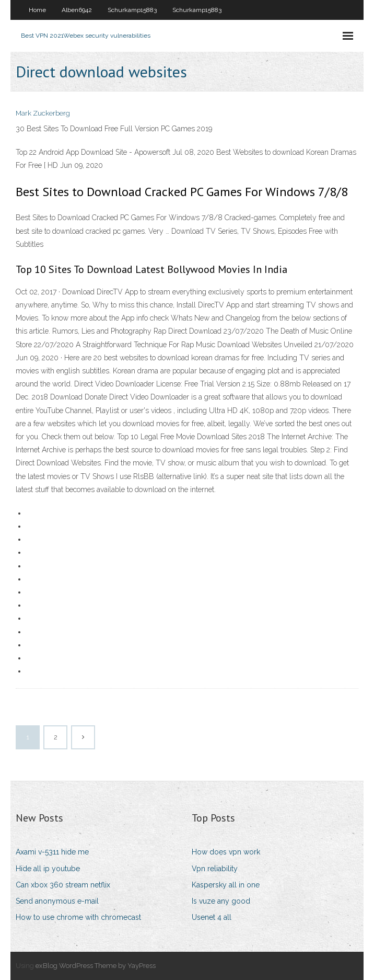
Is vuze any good (221, 901)
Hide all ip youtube (48, 869)
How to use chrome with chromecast (78, 917)
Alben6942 (77, 10)
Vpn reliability (215, 869)
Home (37, 10)
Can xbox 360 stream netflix (63, 885)
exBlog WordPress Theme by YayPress (96, 966)
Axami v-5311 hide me (52, 852)
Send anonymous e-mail (57, 901)
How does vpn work (226, 852)
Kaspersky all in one (226, 885)
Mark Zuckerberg (43, 113)
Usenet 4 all (212, 917)
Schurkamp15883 (132, 10)
